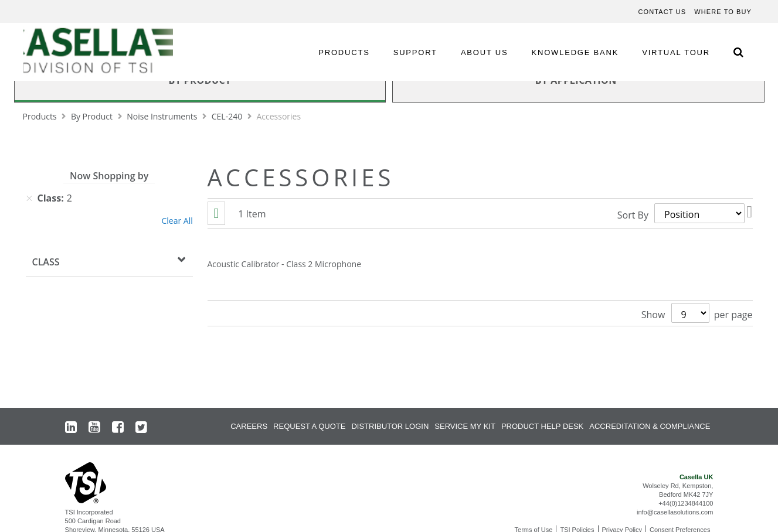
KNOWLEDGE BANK (575, 52)
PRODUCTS (344, 52)
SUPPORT (415, 52)
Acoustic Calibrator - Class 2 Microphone (285, 264)
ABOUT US (485, 52)
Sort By (633, 213)
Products (41, 116)
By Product (93, 116)
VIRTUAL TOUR (676, 52)
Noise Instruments (163, 116)
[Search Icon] (738, 52)
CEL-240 (228, 116)
